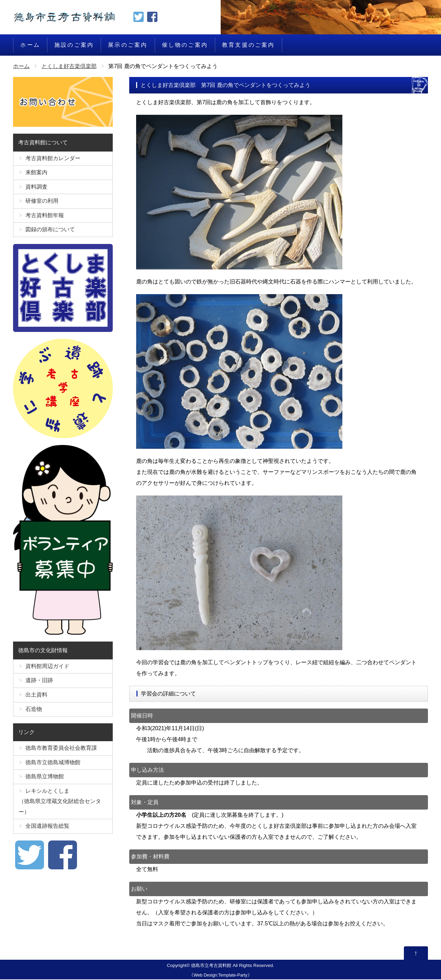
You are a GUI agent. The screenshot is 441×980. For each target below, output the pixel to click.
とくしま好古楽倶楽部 (69, 66)
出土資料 (36, 699)
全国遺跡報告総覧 (47, 834)
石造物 (34, 714)
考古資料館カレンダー (53, 159)
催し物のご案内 (185, 45)
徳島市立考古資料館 (211, 966)
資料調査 (36, 188)
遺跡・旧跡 (39, 684)
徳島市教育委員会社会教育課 (61, 753)
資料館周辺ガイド (47, 670)
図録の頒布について (50, 232)
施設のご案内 (74, 45)
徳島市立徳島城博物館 (53, 768)
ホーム (30, 45)
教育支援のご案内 (249, 45)
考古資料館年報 (45, 218)
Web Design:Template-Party (220, 975)
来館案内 (36, 173)
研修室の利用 (42, 203)
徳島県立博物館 (45, 783)
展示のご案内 (128, 45)
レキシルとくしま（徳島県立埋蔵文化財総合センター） (60, 809)
